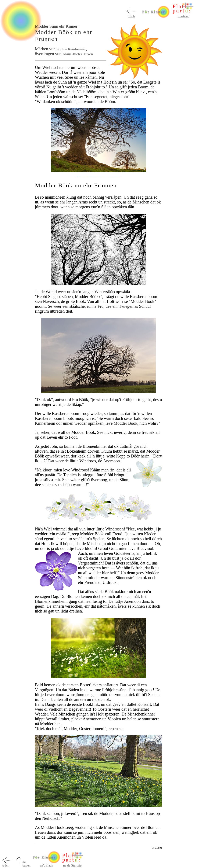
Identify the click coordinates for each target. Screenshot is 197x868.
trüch (131, 16)
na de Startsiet (73, 865)
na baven (26, 863)
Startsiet (183, 16)
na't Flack (46, 864)
